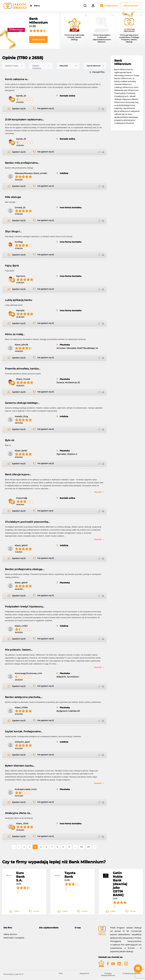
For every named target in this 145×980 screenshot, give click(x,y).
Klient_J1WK (22, 824)
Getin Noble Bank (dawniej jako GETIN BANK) (120, 884)
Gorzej (36, 911)
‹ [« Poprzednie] (14, 847)
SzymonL (21, 276)
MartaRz (20, 310)
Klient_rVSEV (21, 626)
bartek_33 (21, 96)
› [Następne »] (94, 847)
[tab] (84, 928)
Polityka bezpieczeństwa (108, 974)
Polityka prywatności (132, 973)
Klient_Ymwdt (23, 379)
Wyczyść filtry (98, 72)
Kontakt (78, 936)
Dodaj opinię (111, 6)
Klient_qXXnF (21, 545)
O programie (81, 933)
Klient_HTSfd (21, 708)
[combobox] (14, 66)
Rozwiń (98, 492)
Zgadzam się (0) (19, 109)
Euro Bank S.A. (20, 877)
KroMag (19, 242)
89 (89, 847)
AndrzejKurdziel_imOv (26, 789)
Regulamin (84, 973)
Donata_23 (20, 208)
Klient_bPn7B (21, 345)
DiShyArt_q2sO (22, 742)
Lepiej (16, 911)
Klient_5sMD (21, 451)
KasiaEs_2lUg (21, 416)
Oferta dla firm (131, 6)
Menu (37, 6)
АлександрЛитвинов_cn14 (28, 673)
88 (82, 847)
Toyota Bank (70, 875)
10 (69, 847)
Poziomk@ (22, 498)
